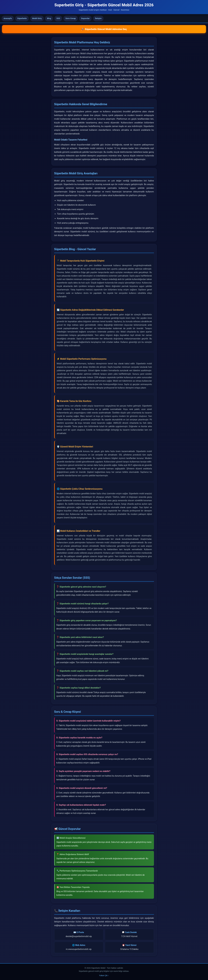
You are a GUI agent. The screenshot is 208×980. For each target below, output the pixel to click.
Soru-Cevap (71, 18)
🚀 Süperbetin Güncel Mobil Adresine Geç (104, 29)
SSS (58, 18)
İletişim (98, 18)
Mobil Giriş (37, 18)
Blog (49, 18)
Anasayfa (8, 18)
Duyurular (85, 18)
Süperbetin (22, 18)
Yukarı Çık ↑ (104, 975)
